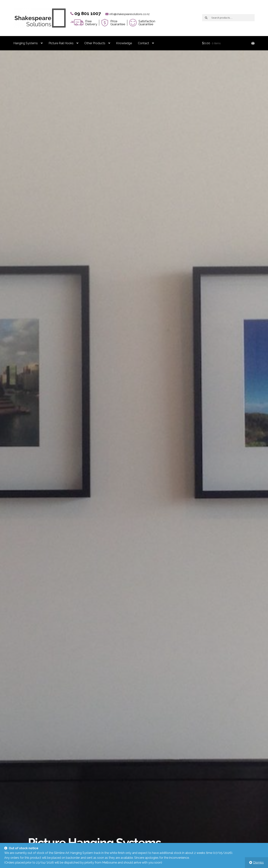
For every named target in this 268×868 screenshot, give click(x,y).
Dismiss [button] (258, 863)
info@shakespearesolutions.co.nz (130, 14)
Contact (143, 43)
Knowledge (124, 43)
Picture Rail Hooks (61, 43)
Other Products (95, 43)
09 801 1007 (88, 13)
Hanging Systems (26, 43)
